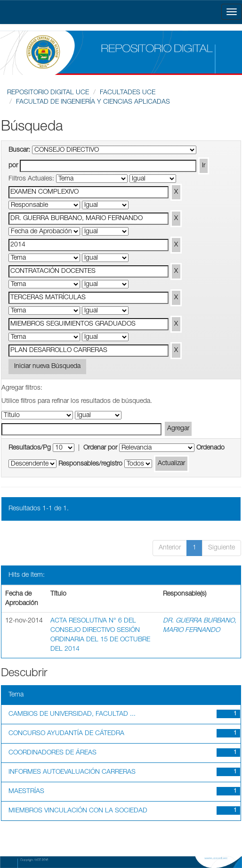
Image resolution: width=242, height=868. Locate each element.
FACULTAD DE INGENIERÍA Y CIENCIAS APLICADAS (93, 102)
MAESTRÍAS (26, 792)
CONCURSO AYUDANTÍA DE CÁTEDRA (66, 734)
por (13, 166)
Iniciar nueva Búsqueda (47, 367)
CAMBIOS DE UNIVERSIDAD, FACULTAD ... (72, 714)
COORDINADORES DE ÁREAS (52, 753)
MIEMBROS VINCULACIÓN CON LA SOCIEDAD (78, 811)
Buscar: (19, 150)
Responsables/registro (90, 464)
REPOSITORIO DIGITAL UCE (48, 93)
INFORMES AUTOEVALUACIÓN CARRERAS (72, 772)
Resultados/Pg (30, 448)
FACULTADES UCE (128, 93)
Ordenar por (100, 448)
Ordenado (210, 448)
